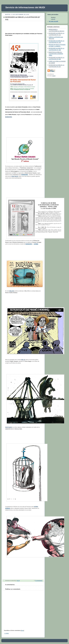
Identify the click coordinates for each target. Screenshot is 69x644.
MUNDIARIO (9, 117)
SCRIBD (36, 244)
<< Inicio (7, 633)
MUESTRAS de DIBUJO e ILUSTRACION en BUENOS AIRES (56, 54)
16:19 (18, 581)
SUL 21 (23, 360)
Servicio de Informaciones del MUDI (25, 7)
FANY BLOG (15, 176)
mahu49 (53, 19)
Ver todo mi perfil (53, 21)
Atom (22, 630)
